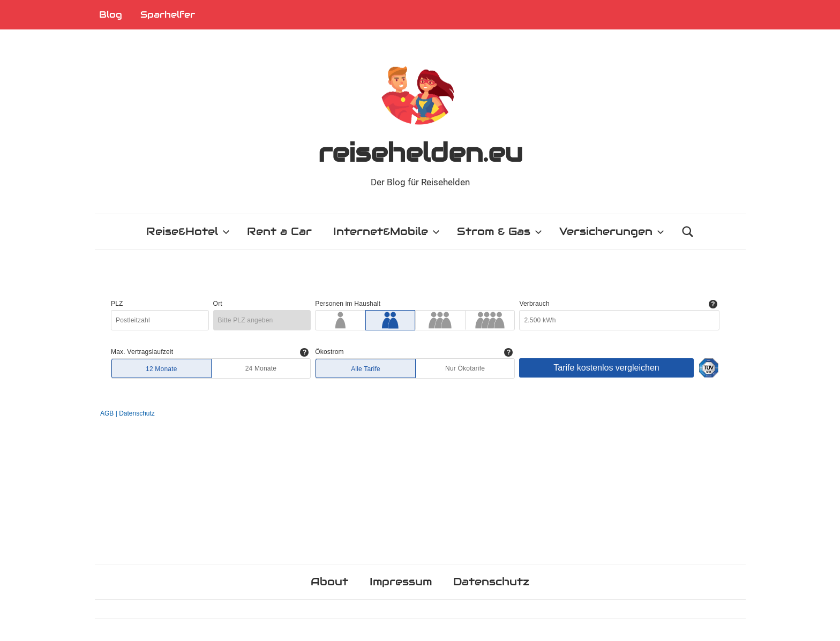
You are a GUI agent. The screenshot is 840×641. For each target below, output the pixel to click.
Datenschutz (491, 582)
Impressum (401, 582)
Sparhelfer (168, 14)
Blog (111, 14)
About (329, 582)
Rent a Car (279, 231)
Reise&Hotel (188, 231)
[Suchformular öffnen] (688, 232)
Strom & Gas (500, 231)
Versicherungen (612, 231)
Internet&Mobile (387, 231)
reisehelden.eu (420, 153)
